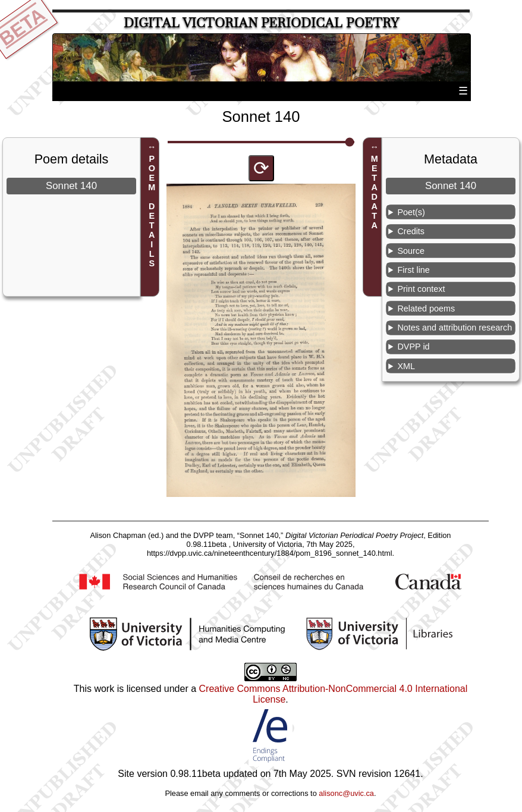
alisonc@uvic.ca (346, 793)
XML (406, 366)
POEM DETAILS (152, 211)
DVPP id (413, 347)
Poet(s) (411, 212)
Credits (411, 231)
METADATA (375, 192)
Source (411, 251)
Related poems (426, 309)
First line (413, 270)
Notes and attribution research (455, 328)
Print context (421, 289)
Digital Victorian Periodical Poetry (261, 23)
